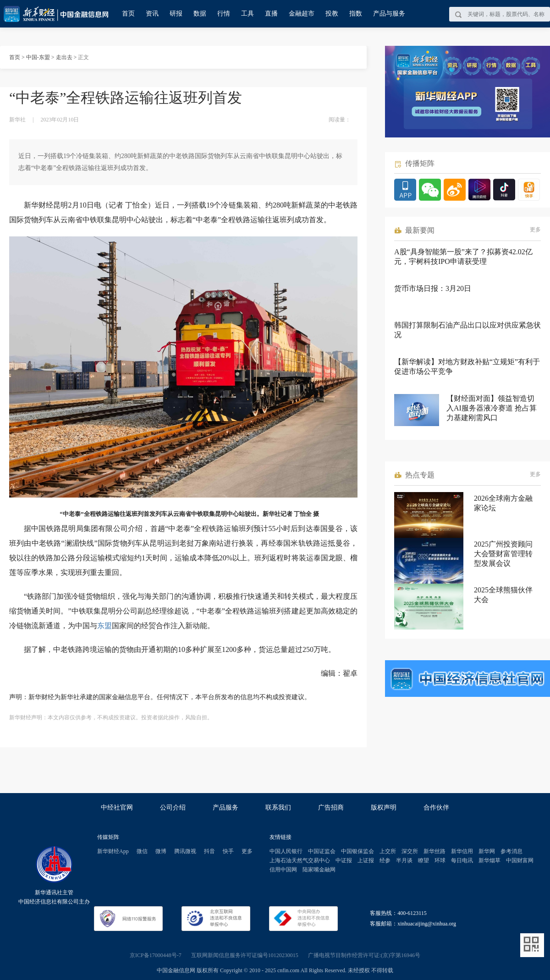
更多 (535, 230)
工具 (247, 14)
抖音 (209, 851)
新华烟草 (489, 860)
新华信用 (462, 851)
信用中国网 (283, 870)
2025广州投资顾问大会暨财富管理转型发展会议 (503, 554)
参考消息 (511, 851)
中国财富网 (520, 860)
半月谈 (404, 860)
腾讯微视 (185, 851)
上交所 (388, 851)
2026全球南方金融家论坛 (503, 503)
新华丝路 (434, 851)
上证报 (366, 860)
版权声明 (384, 808)
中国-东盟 (38, 57)
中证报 (344, 860)
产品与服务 (389, 14)
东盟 (104, 626)
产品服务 (225, 808)
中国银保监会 (357, 851)
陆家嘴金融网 (319, 870)
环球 (440, 860)
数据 (200, 14)
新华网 (487, 851)
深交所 (410, 851)
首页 (128, 14)
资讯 (152, 14)
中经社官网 (117, 808)
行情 (224, 14)
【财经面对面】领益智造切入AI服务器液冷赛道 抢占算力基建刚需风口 (492, 408)
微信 (142, 851)
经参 (385, 860)
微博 (161, 851)
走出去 (64, 57)
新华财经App (113, 851)
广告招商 (331, 808)
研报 (176, 14)
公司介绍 (173, 808)
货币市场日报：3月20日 (433, 288)
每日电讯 (462, 860)
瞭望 (423, 860)
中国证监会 (322, 851)
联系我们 (278, 808)
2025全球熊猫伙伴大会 (503, 595)
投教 (332, 14)
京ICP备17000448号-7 (156, 955)
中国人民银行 (286, 851)
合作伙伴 (436, 808)
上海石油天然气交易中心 (300, 860)
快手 (228, 851)
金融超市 (302, 14)
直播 (271, 14)
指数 (356, 14)
